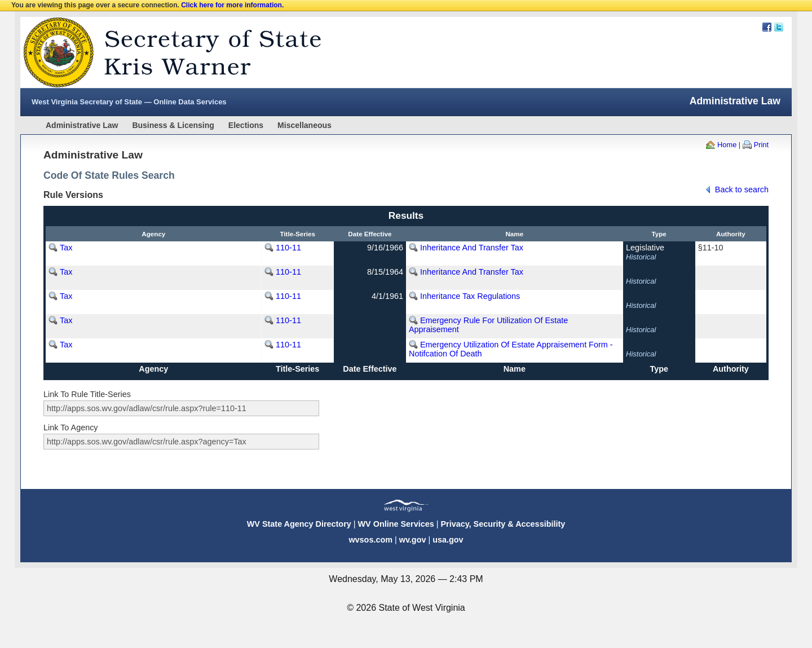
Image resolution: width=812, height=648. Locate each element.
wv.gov (413, 540)
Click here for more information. (232, 5)
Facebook (767, 27)
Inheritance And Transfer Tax (472, 248)
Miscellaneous (304, 125)
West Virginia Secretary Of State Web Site (166, 52)
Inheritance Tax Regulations (470, 296)
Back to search (742, 189)
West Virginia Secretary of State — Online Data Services (129, 102)
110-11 (288, 248)
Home (727, 145)
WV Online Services (396, 524)
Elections (246, 125)
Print (761, 145)
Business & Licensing (173, 125)
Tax (66, 248)
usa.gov (448, 540)
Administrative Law (82, 125)
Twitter (779, 27)
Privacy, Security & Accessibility (503, 524)
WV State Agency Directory (299, 524)
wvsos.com (370, 540)
